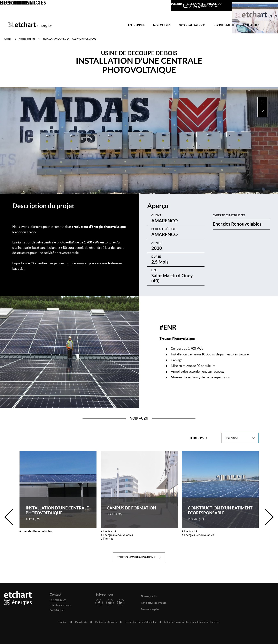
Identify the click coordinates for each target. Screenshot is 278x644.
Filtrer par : (198, 438)
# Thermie (107, 539)
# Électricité (108, 531)
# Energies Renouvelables (36, 531)
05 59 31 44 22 (58, 600)
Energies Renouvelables (237, 224)
